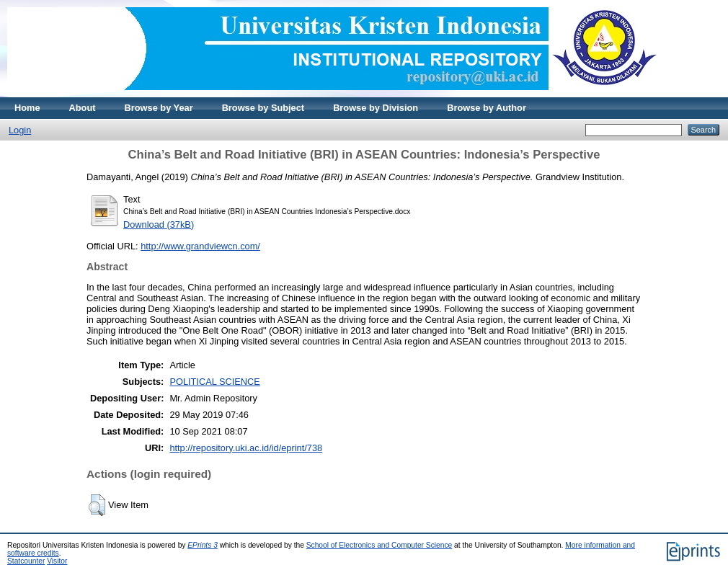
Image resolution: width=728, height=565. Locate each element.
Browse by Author (487, 108)
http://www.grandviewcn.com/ (200, 246)
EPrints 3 (203, 545)
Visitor (57, 561)
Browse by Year (159, 108)
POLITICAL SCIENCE (214, 382)
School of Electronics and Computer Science (379, 545)
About (83, 108)
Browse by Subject (263, 108)
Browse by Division (376, 108)
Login (20, 130)
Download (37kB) (159, 224)
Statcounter (26, 561)
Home (27, 108)
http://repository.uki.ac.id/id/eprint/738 (246, 448)
